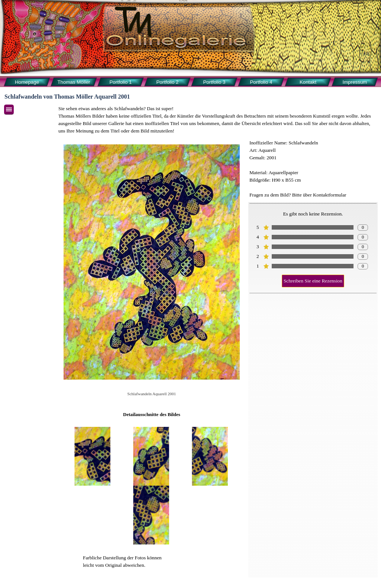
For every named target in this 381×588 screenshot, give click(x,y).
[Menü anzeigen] (9, 110)
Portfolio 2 (167, 82)
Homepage (27, 82)
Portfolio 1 (120, 82)
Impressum (355, 82)
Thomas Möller (74, 82)
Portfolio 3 (214, 82)
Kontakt (308, 82)
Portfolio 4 (261, 82)
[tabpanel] (217, 120)
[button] (93, 456)
